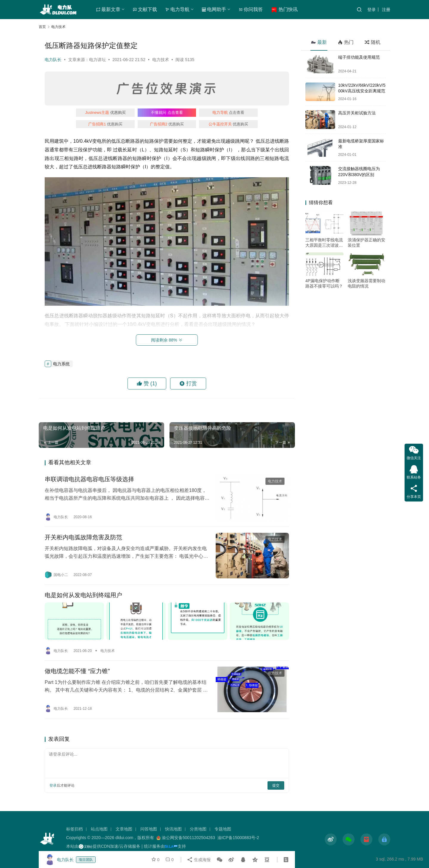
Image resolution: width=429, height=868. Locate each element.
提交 (276, 785)
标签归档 (74, 829)
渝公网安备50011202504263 (188, 838)
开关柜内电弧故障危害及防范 (83, 537)
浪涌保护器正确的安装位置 (366, 243)
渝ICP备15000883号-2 (238, 838)
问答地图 (149, 829)
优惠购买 (105, 112)
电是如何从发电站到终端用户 (83, 595)
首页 (42, 27)
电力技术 (161, 60)
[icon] (331, 839)
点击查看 (167, 112)
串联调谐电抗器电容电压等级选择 (89, 479)
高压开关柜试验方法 (357, 113)
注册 (386, 10)
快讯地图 (173, 829)
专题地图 (223, 829)
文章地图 (124, 829)
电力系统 (61, 364)
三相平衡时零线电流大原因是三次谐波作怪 (324, 243)
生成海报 (199, 860)
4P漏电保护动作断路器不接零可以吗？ (324, 283)
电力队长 (53, 60)
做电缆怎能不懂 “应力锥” (77, 671)
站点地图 (99, 829)
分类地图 (198, 829)
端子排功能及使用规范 (359, 57)
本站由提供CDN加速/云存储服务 (103, 846)
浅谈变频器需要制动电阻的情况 (366, 283)
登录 (372, 10)
